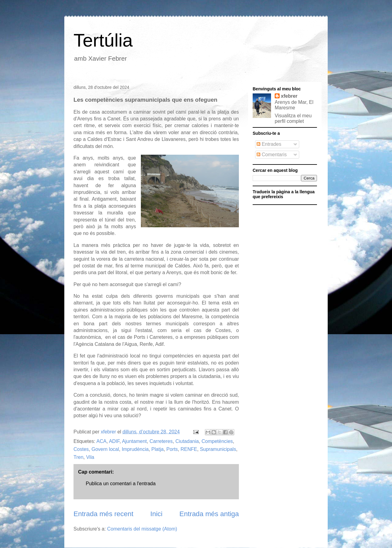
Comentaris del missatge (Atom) (142, 529)
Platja (157, 449)
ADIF (114, 441)
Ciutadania (187, 441)
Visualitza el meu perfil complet (293, 118)
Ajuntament (134, 441)
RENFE (189, 449)
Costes (81, 449)
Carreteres (161, 441)
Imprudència (135, 449)
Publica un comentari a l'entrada (121, 484)
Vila (90, 457)
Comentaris (272, 155)
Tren (78, 457)
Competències (217, 441)
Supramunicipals (218, 449)
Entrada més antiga (209, 514)
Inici (156, 514)
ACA (102, 441)
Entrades (269, 144)
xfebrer (289, 96)
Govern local (105, 449)
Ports (172, 449)
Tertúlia (103, 40)
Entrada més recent (103, 514)
